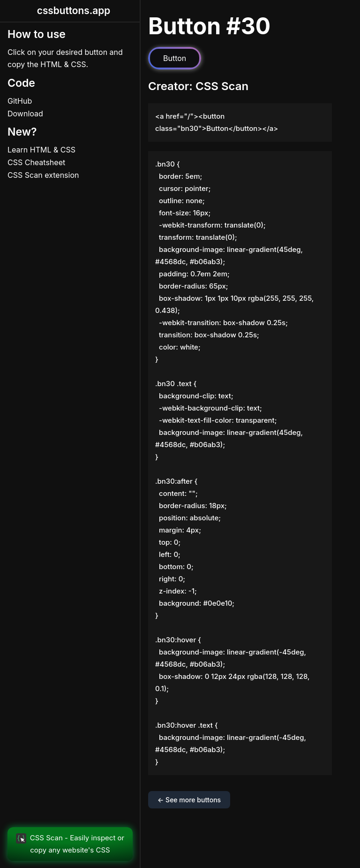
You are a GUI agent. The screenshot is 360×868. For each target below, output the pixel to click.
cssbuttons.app (74, 11)
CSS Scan (222, 86)
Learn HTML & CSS (41, 150)
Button (175, 58)
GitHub (20, 101)
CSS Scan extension (43, 175)
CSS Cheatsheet (36, 162)
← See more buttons (189, 800)
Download (25, 114)
